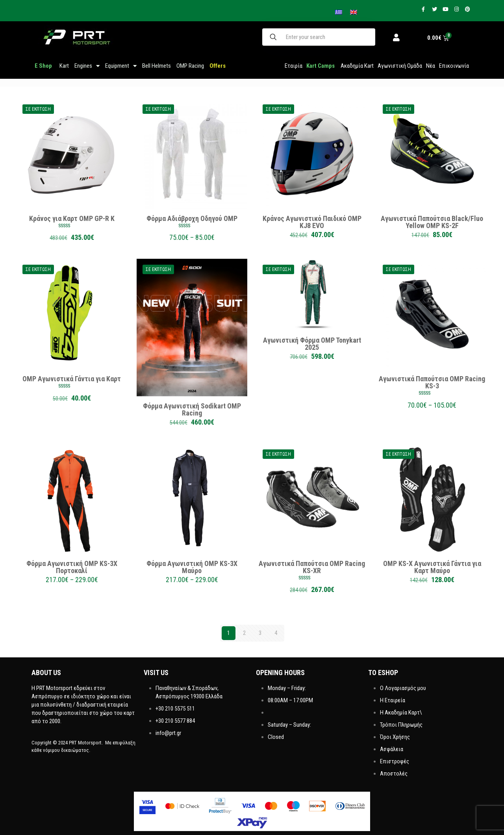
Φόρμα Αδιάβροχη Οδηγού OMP (192, 218)
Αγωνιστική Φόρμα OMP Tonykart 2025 (312, 344)
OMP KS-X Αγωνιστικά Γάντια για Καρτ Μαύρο (432, 567)
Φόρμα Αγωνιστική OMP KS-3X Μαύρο (192, 567)
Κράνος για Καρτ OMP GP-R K (72, 218)
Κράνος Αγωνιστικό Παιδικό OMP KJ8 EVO (312, 222)
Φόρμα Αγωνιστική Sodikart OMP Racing (192, 409)
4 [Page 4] (276, 633)
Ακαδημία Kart (357, 66)
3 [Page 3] (260, 633)
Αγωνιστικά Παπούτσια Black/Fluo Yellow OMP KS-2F (432, 222)
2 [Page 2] (244, 633)
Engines (87, 66)
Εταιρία (294, 66)
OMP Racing (190, 66)
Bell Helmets (157, 66)
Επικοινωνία (454, 66)
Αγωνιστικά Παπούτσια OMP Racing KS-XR (312, 567)
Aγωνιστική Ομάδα (400, 66)
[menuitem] (354, 12)
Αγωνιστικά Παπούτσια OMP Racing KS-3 (432, 382)
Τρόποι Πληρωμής (401, 725)
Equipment (121, 66)
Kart (64, 66)
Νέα (431, 66)
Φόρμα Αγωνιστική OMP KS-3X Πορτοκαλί (72, 567)
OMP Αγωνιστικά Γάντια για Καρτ (72, 379)
